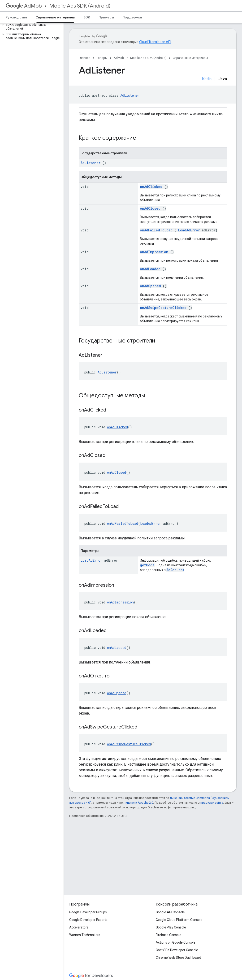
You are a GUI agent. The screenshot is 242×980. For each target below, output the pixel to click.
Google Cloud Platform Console (179, 920)
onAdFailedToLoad (156, 230)
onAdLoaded (150, 269)
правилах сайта (212, 803)
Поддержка (132, 17)
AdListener (130, 95)
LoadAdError (189, 230)
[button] (31, 27)
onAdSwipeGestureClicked (163, 308)
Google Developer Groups (88, 912)
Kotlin (207, 79)
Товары (102, 58)
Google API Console (170, 912)
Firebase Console (169, 935)
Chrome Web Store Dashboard (178, 958)
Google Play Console (171, 927)
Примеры (106, 17)
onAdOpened (150, 286)
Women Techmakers (85, 935)
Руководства (16, 17)
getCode (147, 565)
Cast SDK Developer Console (177, 950)
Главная (84, 58)
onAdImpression (154, 252)
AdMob (24, 6)
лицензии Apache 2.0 (138, 803)
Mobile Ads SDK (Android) (80, 6)
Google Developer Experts (88, 920)
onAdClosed (150, 208)
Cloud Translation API (155, 42)
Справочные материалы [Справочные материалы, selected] (55, 17)
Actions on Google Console (176, 942)
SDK (87, 17)
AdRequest (175, 570)
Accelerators (79, 927)
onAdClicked (151, 187)
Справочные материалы (190, 58)
